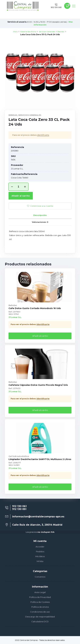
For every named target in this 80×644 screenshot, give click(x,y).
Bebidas (61, 32)
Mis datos (40, 556)
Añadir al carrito (21, 196)
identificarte (43, 135)
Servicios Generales (47, 32)
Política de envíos (40, 607)
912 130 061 (19, 506)
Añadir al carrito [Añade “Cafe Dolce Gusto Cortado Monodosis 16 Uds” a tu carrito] (40, 336)
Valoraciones (40, 222)
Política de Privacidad (40, 597)
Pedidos (40, 551)
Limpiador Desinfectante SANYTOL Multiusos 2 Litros (40, 459)
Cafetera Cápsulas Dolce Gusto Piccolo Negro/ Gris (38, 385)
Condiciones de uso (40, 612)
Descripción (40, 215)
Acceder (40, 547)
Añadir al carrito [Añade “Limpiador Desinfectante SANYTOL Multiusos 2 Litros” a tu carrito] (40, 487)
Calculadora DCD (40, 621)
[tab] (40, 215)
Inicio (15, 32)
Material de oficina (28, 32)
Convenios (40, 577)
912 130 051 (19, 509)
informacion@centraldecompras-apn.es (38, 517)
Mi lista (40, 561)
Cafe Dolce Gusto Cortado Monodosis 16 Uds (35, 308)
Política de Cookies (40, 602)
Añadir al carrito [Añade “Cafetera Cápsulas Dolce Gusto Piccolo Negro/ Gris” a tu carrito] (40, 410)
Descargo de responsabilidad (40, 617)
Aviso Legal (40, 592)
